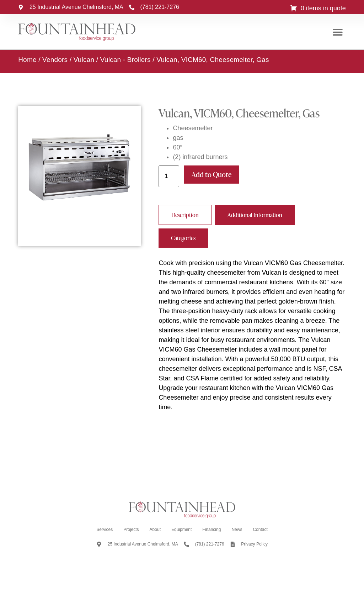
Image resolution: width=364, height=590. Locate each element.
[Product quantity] (169, 176)
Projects (131, 530)
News (237, 530)
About (155, 530)
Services (105, 530)
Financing (212, 530)
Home (27, 60)
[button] (338, 32)
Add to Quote (212, 174)
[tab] (185, 215)
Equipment (181, 530)
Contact (260, 530)
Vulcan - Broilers (125, 60)
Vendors (55, 60)
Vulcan (84, 60)
